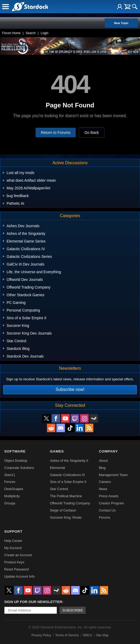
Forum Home (11, 33)
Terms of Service (67, 635)
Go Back (92, 133)
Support (13, 531)
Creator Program (111, 503)
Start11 (10, 475)
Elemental (58, 468)
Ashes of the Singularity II (69, 461)
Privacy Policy (41, 635)
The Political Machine (66, 496)
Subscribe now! (70, 389)
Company (108, 451)
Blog (102, 468)
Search (31, 33)
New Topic (121, 23)
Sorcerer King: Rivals (66, 517)
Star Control (59, 489)
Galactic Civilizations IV (68, 475)
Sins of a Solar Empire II (68, 482)
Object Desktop (16, 461)
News (103, 489)
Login (44, 33)
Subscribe (73, 610)
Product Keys (14, 562)
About (103, 461)
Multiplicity (12, 496)
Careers (105, 482)
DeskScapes (14, 489)
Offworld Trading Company (70, 503)
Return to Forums (56, 133)
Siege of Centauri (63, 510)
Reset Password (16, 569)
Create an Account (18, 555)
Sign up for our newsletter (33, 602)
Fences (10, 482)
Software (15, 451)
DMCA (87, 635)
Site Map (102, 635)
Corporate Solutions (19, 468)
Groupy (10, 503)
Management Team (113, 475)
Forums (105, 517)
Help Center (13, 541)
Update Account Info (19, 576)
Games (57, 451)
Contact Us (107, 510)
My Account (13, 548)
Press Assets (109, 496)
